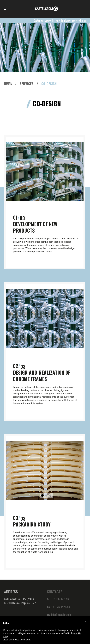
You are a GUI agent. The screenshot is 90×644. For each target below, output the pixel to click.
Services (27, 84)
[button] (86, 622)
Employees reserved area (74, 20)
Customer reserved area (46, 20)
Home (8, 83)
